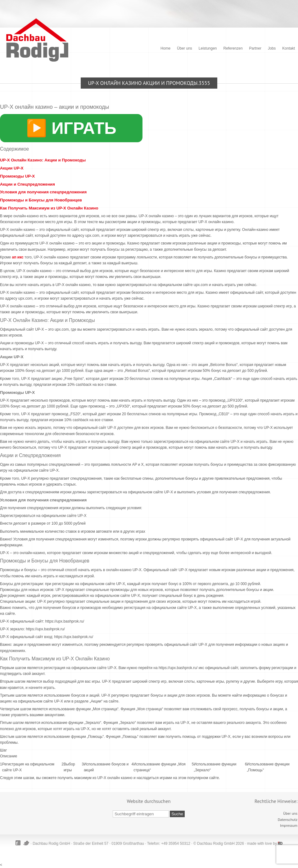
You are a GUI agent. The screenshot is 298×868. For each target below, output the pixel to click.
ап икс (18, 257)
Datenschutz (288, 820)
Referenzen (233, 48)
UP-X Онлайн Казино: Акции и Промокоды (43, 160)
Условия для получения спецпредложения (43, 192)
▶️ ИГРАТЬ (71, 128)
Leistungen (208, 48)
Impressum (289, 825)
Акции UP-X (12, 168)
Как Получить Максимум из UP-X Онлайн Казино (49, 208)
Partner (255, 48)
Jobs (272, 48)
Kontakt (289, 48)
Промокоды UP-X (17, 176)
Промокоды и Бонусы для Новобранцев (41, 200)
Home (165, 48)
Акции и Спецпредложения (27, 184)
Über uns (185, 48)
